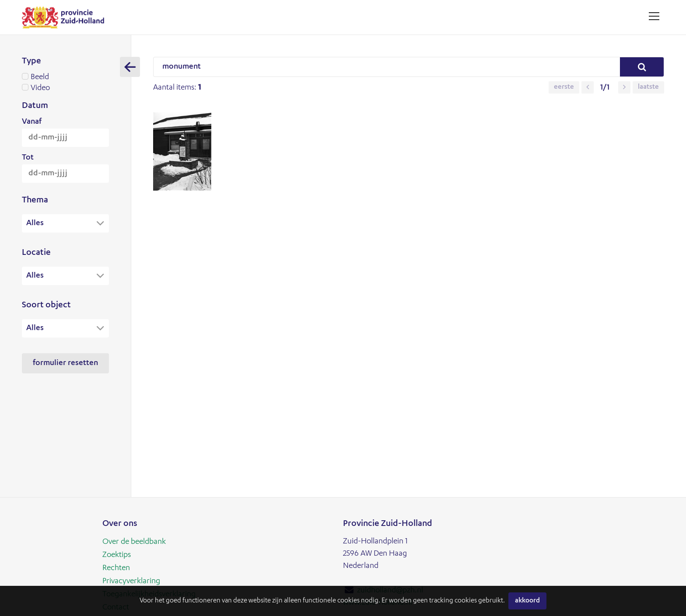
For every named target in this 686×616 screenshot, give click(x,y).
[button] (588, 87)
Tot (28, 158)
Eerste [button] (564, 87)
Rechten (116, 568)
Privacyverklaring (131, 581)
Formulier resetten (65, 364)
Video (65, 88)
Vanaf (32, 122)
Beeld (65, 77)
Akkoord (527, 601)
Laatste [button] (648, 87)
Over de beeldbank (134, 542)
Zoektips (117, 555)
